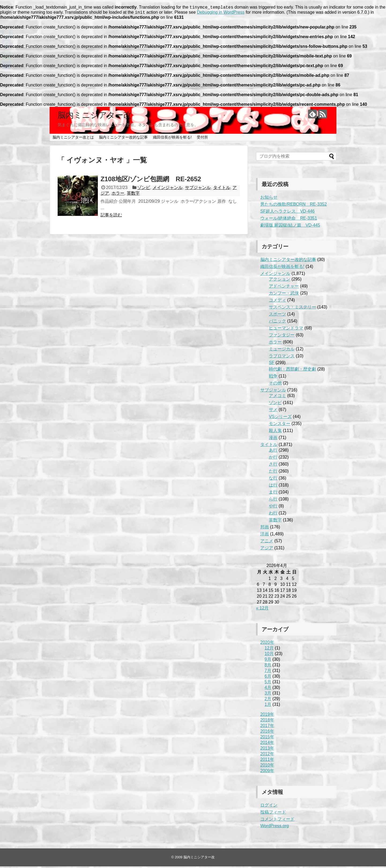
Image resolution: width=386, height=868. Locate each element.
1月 (268, 706)
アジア (267, 549)
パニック (277, 323)
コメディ (277, 302)
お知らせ (269, 199)
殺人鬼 (275, 432)
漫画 (273, 439)
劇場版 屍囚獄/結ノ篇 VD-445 (290, 227)
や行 (273, 508)
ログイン (269, 807)
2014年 (267, 744)
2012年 (267, 755)
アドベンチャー (284, 288)
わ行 (273, 515)
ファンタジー (282, 337)
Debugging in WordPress (221, 14)
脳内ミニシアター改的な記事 (123, 139)
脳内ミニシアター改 (94, 117)
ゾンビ (144, 189)
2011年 (267, 761)
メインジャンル (168, 189)
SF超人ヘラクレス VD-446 (287, 213)
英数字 (133, 195)
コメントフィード (277, 821)
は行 (273, 487)
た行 (273, 473)
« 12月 (262, 610)
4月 (268, 689)
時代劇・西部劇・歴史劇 (292, 371)
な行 (273, 480)
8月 (268, 667)
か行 (273, 459)
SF (272, 364)
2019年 (267, 716)
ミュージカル (282, 351)
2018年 (267, 722)
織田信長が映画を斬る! (172, 139)
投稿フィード (273, 814)
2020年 (267, 644)
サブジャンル (198, 189)
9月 (268, 661)
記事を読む (111, 217)
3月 (268, 695)
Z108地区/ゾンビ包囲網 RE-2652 (151, 181)
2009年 (267, 772)
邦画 (265, 529)
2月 (268, 700)
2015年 (267, 738)
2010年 (267, 767)
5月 (268, 683)
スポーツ (277, 316)
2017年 (267, 727)
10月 (269, 655)
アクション (280, 281)
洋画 (265, 535)
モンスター (280, 425)
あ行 (273, 452)
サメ (273, 411)
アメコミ (277, 397)
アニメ (267, 542)
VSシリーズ (280, 418)
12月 (269, 650)
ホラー (118, 195)
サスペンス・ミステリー (292, 309)
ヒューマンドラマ (286, 330)
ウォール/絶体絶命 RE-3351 (289, 220)
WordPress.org (274, 827)
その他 (275, 385)
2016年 (267, 733)
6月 (268, 678)
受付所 (202, 139)
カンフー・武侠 (284, 295)
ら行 (273, 501)
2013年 (267, 750)
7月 (268, 672)
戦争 (273, 378)
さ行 (273, 466)
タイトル (222, 189)
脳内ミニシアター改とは (73, 139)
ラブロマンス (282, 357)
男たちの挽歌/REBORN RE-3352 (294, 206)
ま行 (273, 494)
